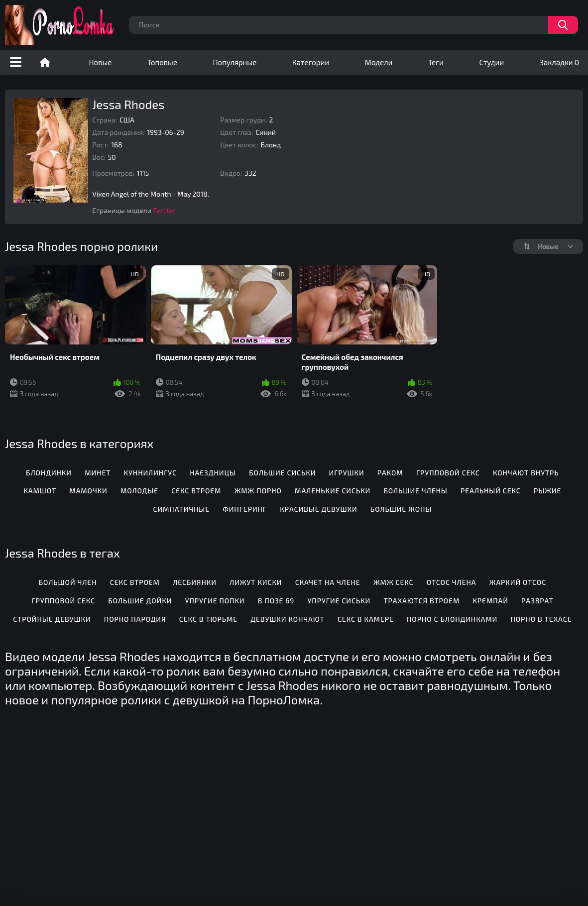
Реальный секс (491, 491)
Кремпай (490, 601)
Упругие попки (215, 601)
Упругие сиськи (339, 601)
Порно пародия (135, 619)
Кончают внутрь (526, 473)
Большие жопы (401, 509)
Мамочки (88, 491)
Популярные (235, 62)
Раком (390, 473)
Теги (436, 62)
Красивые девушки (318, 509)
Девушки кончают (287, 619)
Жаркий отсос (518, 582)
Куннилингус (150, 473)
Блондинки (49, 473)
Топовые (162, 62)
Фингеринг (245, 509)
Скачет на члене (328, 582)
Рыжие (547, 491)
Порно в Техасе (541, 619)
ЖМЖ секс (394, 582)
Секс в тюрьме (208, 619)
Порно (45, 62)
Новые (101, 62)
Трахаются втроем (421, 601)
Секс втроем (196, 491)
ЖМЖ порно (258, 491)
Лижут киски (256, 582)
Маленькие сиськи (333, 491)
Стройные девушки (52, 619)
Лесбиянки (195, 582)
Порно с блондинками (452, 619)
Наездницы (213, 473)
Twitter (164, 210)
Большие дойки (140, 601)
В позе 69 (276, 601)
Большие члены (415, 491)
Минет (98, 473)
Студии (491, 62)
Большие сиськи (282, 473)
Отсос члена (452, 582)
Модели (379, 62)
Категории (311, 62)
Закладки (559, 62)
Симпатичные (181, 509)
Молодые (139, 491)
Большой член (68, 582)
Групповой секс (448, 473)
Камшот (40, 491)
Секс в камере (366, 619)
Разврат (537, 601)
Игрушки (347, 473)
